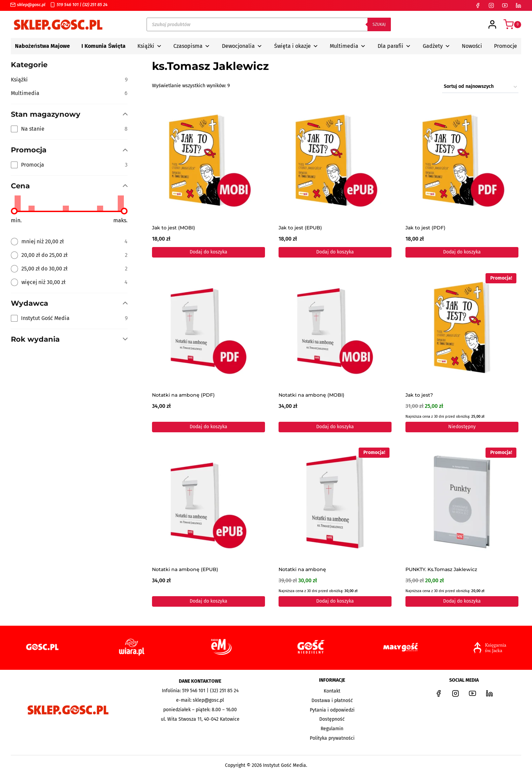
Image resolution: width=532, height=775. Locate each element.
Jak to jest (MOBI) (174, 228)
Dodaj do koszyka (208, 252)
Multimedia (348, 46)
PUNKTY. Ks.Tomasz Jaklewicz (441, 570)
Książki (150, 46)
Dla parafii (394, 46)
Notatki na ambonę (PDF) (183, 395)
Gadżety (436, 46)
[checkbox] (69, 129)
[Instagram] (491, 5)
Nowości (472, 46)
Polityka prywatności (332, 738)
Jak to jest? (419, 395)
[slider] (14, 211)
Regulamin (332, 729)
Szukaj (379, 24)
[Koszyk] (512, 24)
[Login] (492, 24)
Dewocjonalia (242, 46)
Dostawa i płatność (332, 701)
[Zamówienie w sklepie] (480, 87)
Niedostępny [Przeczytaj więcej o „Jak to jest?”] (462, 427)
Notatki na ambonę (302, 570)
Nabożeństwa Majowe (42, 46)
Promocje (506, 46)
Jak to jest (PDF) (425, 228)
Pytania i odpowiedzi (332, 710)
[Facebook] (478, 5)
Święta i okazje (296, 46)
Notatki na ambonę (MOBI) (311, 395)
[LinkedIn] (518, 5)
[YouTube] (505, 5)
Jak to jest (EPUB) (300, 228)
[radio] (69, 242)
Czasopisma (192, 46)
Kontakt (332, 691)
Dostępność (332, 719)
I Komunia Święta (103, 46)
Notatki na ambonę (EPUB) (185, 570)
